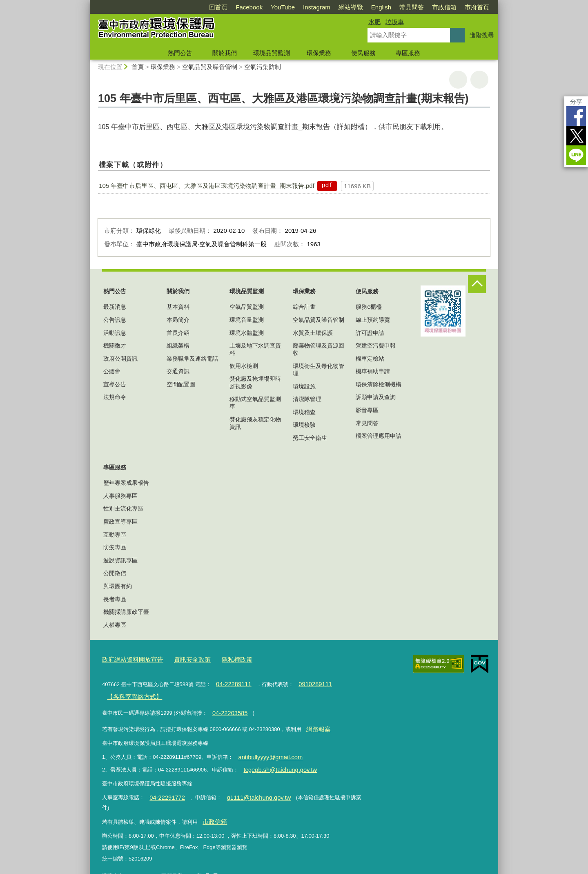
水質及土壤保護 (313, 333)
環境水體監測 (247, 333)
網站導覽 (351, 7)
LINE (576, 155)
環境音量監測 (247, 320)
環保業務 (319, 53)
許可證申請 (370, 333)
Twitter (576, 136)
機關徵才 (115, 346)
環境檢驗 (304, 425)
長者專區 (115, 599)
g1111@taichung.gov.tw (249, 786)
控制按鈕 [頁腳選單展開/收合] (477, 284)
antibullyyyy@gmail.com (266, 748)
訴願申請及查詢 (376, 397)
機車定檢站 (370, 359)
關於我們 (225, 53)
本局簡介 (178, 320)
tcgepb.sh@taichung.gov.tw (276, 759)
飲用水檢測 (244, 366)
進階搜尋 (482, 35)
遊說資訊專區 (120, 560)
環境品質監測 (272, 53)
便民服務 (363, 53)
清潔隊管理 (307, 399)
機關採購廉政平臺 (126, 612)
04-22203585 (227, 707)
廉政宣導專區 (120, 522)
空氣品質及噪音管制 (210, 67)
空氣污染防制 (263, 67)
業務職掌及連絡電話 (192, 359)
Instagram (317, 7)
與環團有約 (118, 586)
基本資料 (178, 307)
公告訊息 (115, 320)
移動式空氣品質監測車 (255, 403)
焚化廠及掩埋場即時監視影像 (255, 382)
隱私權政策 (222, 659)
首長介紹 (178, 333)
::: (86, 3)
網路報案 (316, 722)
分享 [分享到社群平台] (576, 101)
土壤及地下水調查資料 (255, 349)
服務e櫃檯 (369, 307)
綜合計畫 (304, 307)
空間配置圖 (181, 384)
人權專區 (115, 625)
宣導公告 (115, 384)
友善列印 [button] (458, 80)
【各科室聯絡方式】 (130, 692)
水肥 (374, 22)
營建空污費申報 (376, 346)
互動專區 (115, 535)
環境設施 (304, 386)
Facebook (249, 7)
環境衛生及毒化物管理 (318, 370)
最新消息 (115, 307)
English (381, 7)
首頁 (138, 67)
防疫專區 (115, 547)
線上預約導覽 (373, 320)
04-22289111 (231, 681)
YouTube (283, 7)
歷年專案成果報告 (126, 483)
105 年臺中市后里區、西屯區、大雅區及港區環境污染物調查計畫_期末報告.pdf (207, 186)
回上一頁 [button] (479, 80)
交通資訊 (178, 371)
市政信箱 (444, 7)
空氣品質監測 (247, 307)
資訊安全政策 (182, 659)
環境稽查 (304, 412)
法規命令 (115, 397)
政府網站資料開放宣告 (129, 659)
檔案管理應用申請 (379, 436)
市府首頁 (477, 7)
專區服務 (408, 53)
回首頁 (218, 7)
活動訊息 (115, 333)
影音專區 (367, 410)
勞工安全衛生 (310, 438)
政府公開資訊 (120, 359)
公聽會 (112, 371)
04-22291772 (165, 786)
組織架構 (178, 346)
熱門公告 (180, 53)
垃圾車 (395, 22)
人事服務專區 (120, 496)
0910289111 (308, 681)
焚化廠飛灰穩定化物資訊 (255, 423)
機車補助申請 (373, 371)
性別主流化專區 (123, 508)
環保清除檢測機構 (379, 384)
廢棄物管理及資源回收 (318, 349)
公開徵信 (115, 573)
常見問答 (412, 7)
